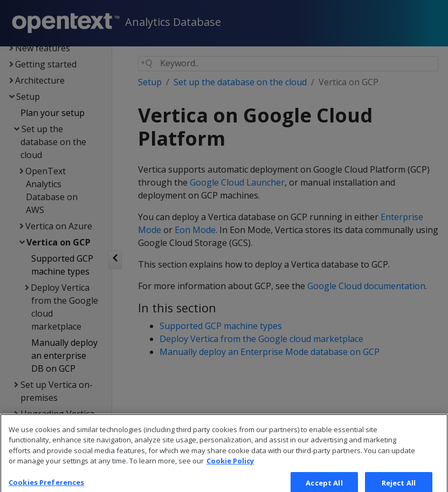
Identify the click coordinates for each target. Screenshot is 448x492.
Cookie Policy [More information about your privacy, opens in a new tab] (230, 471)
